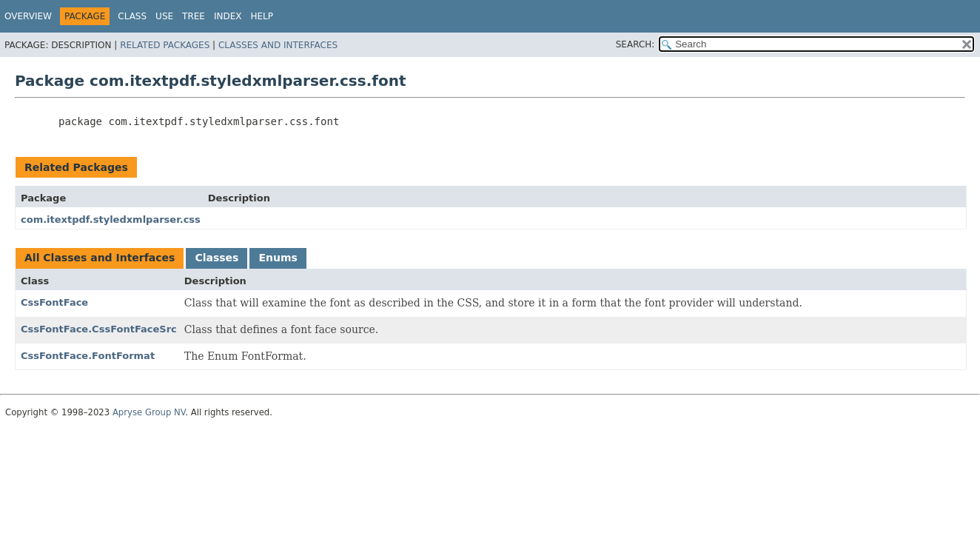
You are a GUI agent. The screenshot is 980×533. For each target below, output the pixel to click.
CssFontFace (54, 302)
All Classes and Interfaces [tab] (100, 258)
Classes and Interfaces (278, 45)
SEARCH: (635, 44)
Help (262, 16)
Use (164, 16)
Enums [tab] (278, 258)
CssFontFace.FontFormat (88, 356)
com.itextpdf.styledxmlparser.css (111, 219)
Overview (28, 16)
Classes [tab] (217, 258)
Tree (194, 16)
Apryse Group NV (149, 412)
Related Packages (165, 45)
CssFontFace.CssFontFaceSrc (99, 329)
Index (228, 16)
